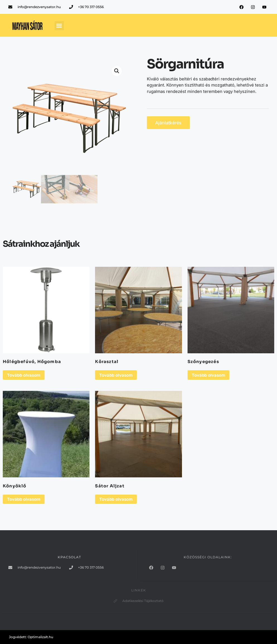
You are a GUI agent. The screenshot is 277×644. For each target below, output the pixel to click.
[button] (59, 26)
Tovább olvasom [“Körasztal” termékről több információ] (116, 375)
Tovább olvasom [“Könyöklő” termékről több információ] (24, 499)
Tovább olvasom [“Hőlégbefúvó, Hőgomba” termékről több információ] (24, 375)
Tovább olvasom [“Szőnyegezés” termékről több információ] (208, 375)
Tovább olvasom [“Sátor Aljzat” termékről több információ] (116, 499)
